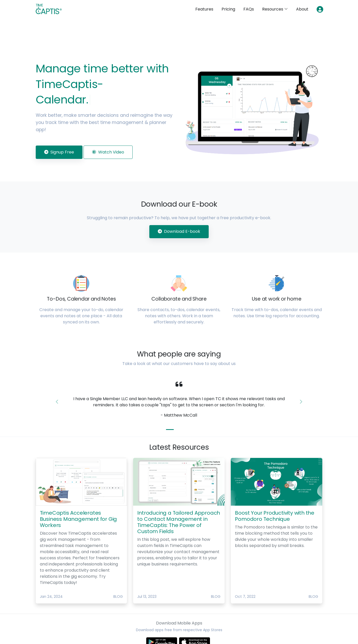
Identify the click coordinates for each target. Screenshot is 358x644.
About (302, 9)
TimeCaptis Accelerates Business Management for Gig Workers (79, 519)
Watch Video (108, 152)
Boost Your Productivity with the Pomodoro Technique (275, 516)
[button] (57, 402)
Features (204, 9)
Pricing (228, 9)
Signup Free (59, 152)
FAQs (249, 9)
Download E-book (179, 231)
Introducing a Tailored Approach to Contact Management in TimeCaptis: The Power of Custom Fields (179, 522)
